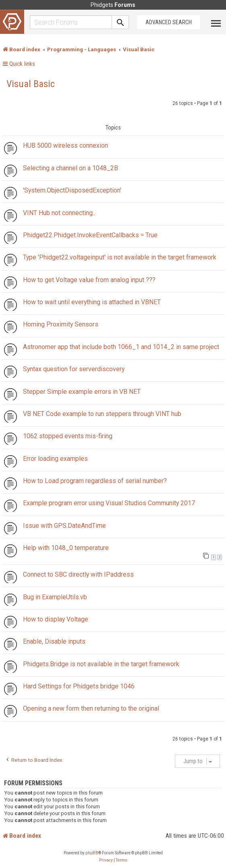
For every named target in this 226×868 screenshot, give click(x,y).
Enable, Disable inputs (54, 641)
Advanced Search (169, 22)
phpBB (92, 853)
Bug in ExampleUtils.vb (55, 597)
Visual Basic (31, 84)
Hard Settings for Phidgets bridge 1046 (79, 686)
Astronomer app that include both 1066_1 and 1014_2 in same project (121, 347)
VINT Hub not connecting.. (59, 213)
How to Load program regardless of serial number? (95, 481)
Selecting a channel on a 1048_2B (70, 168)
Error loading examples (55, 459)
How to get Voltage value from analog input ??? (89, 280)
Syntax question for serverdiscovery (74, 369)
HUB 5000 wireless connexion (65, 145)
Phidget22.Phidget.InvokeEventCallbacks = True (90, 235)
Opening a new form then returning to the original (91, 708)
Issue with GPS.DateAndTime (64, 526)
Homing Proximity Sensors (61, 324)
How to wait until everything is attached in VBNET (92, 302)
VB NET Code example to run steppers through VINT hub (102, 414)
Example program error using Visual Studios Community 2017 (109, 503)
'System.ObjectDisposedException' (72, 190)
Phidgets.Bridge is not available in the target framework (101, 664)
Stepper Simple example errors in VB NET (82, 392)
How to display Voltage (56, 619)
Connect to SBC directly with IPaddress (78, 574)
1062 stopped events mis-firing (68, 436)
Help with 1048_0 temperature (66, 548)
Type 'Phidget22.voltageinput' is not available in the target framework (120, 257)
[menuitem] (106, 860)
